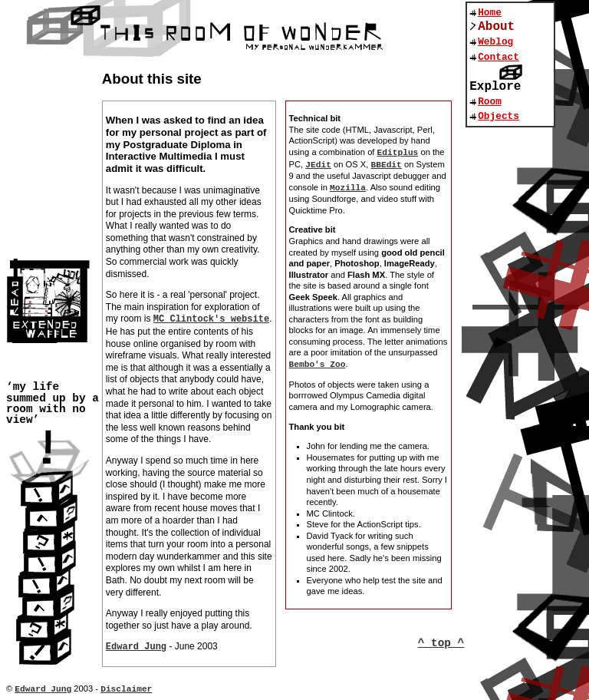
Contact (499, 57)
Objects (499, 116)
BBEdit (387, 165)
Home (490, 13)
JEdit (318, 165)
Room (490, 102)
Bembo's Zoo (318, 365)
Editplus (398, 153)
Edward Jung (136, 647)
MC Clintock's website (211, 319)
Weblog (495, 42)
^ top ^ (441, 643)
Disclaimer (126, 689)
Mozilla (348, 188)
